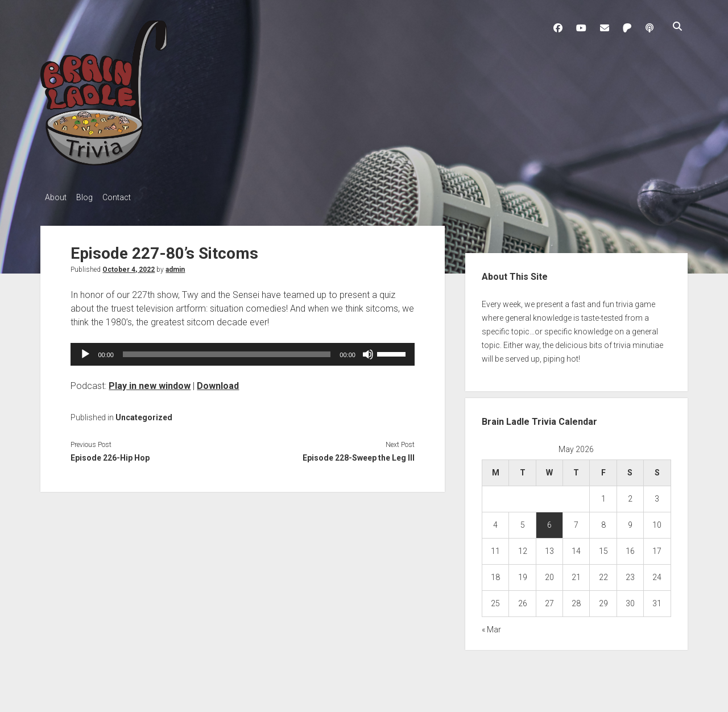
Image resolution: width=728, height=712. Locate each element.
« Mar (491, 627)
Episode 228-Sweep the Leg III (359, 455)
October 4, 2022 (129, 266)
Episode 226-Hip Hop (110, 455)
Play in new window (150, 382)
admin (175, 266)
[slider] (227, 351)
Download (218, 382)
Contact (127, 197)
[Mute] (368, 351)
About (56, 197)
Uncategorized (144, 414)
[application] (242, 351)
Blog (90, 197)
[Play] (85, 351)
